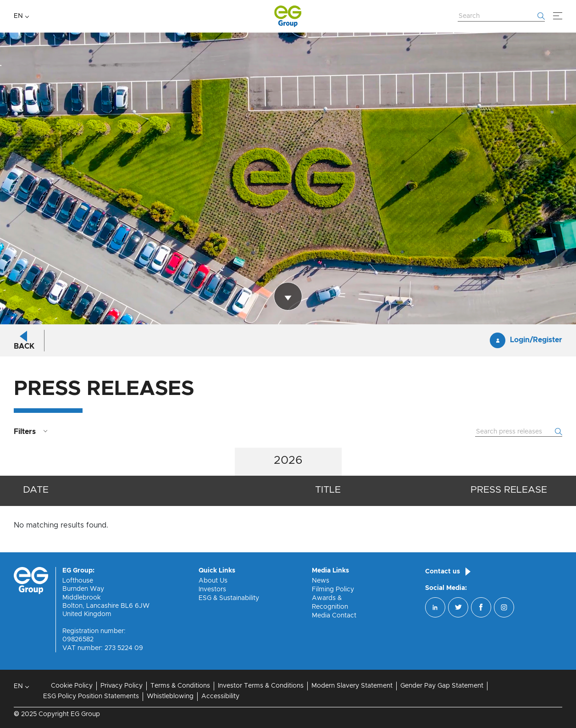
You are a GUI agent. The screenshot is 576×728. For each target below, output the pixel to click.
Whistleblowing (170, 696)
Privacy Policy (122, 686)
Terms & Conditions (180, 686)
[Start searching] (541, 16)
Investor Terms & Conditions (261, 686)
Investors (212, 589)
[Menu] (558, 16)
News (321, 581)
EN (18, 16)
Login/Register (536, 340)
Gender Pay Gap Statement (442, 686)
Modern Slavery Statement (352, 686)
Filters (25, 432)
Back (24, 346)
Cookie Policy (72, 686)
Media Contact (334, 616)
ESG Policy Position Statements (91, 696)
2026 (288, 460)
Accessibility (220, 696)
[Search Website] (501, 17)
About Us (213, 581)
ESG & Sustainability (229, 598)
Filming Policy (333, 589)
